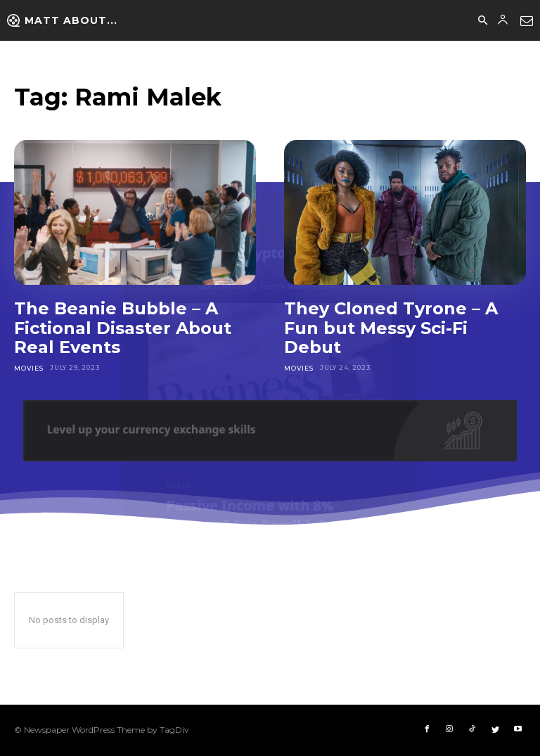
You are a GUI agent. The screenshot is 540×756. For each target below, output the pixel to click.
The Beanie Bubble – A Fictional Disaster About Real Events (123, 328)
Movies (28, 367)
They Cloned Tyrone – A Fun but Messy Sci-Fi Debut (391, 328)
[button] (482, 21)
